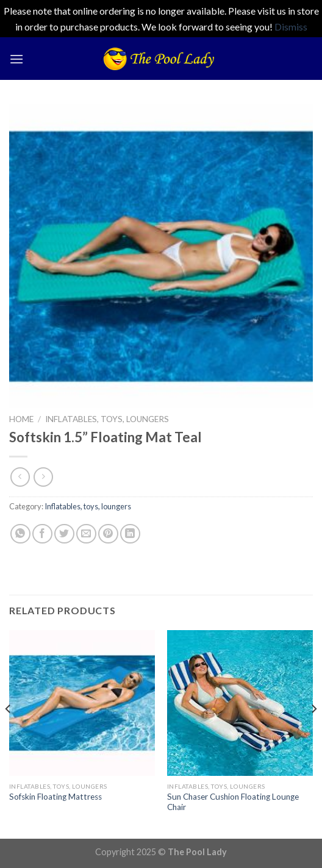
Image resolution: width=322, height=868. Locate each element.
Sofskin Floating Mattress (55, 797)
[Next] (313, 733)
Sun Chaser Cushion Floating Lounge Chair (233, 802)
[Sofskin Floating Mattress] (82, 703)
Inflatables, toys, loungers (107, 419)
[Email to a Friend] (86, 534)
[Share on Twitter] (64, 534)
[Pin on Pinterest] (108, 534)
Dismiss (291, 27)
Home (21, 419)
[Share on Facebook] (42, 534)
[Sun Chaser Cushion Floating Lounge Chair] (240, 703)
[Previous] (9, 733)
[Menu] (16, 59)
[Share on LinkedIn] (130, 534)
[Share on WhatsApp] (20, 534)
